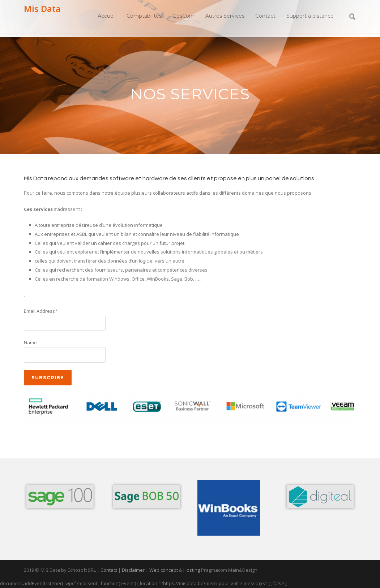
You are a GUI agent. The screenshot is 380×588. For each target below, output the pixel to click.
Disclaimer (133, 570)
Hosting (192, 570)
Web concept (164, 570)
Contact (265, 16)
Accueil (107, 16)
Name (30, 342)
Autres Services (225, 16)
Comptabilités (144, 16)
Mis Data (42, 8)
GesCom (183, 16)
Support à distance (310, 16)
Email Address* (41, 311)
